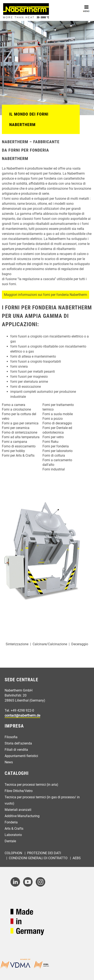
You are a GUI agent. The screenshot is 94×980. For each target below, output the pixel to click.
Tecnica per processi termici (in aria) (31, 785)
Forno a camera (14, 405)
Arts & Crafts (14, 829)
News (9, 762)
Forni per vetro (53, 437)
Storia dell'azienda (18, 743)
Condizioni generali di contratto (39, 858)
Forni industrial (54, 469)
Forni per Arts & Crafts (18, 455)
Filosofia (11, 737)
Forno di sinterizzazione (20, 432)
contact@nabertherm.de (22, 715)
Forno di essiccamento (19, 446)
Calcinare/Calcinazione (50, 644)
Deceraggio (80, 644)
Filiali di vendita (16, 750)
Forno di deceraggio (57, 423)
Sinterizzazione (17, 644)
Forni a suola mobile (58, 414)
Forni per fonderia (56, 446)
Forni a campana (15, 442)
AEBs (77, 858)
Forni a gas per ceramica (20, 423)
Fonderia (11, 822)
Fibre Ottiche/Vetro (19, 791)
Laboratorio (13, 835)
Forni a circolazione (16, 409)
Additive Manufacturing (22, 816)
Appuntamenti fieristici (21, 756)
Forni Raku (50, 442)
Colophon (14, 853)
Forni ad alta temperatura (21, 437)
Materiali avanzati (18, 810)
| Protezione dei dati (42, 853)
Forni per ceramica (16, 428)
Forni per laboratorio (58, 451)
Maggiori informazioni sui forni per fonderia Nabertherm (46, 295)
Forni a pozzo (53, 419)
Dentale (10, 841)
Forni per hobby (13, 451)
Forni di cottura (54, 455)
